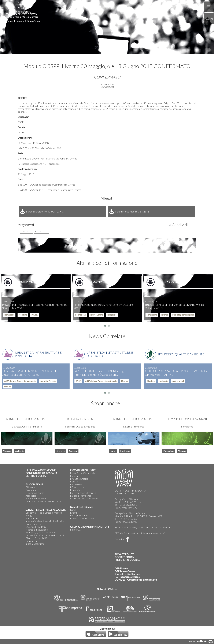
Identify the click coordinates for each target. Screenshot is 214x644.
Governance (32, 490)
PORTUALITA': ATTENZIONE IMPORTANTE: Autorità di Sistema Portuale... (31, 371)
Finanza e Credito (79, 479)
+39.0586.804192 (128, 508)
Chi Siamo (31, 487)
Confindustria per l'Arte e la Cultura (43, 501)
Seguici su (122, 539)
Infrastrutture (77, 487)
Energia (29, 515)
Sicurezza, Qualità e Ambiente (41, 532)
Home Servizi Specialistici (83, 473)
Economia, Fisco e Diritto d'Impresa (44, 513)
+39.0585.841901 (128, 522)
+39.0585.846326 (128, 519)
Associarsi (31, 496)
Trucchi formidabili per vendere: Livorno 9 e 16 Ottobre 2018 (174, 305)
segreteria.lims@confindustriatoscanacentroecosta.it (147, 527)
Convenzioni (32, 541)
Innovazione (76, 490)
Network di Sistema (36, 498)
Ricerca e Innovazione (37, 530)
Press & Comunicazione (82, 518)
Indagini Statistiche (35, 544)
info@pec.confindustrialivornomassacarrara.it (143, 533)
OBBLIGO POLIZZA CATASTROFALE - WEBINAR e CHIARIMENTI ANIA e (177, 371)
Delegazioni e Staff (35, 493)
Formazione (32, 518)
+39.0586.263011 (128, 505)
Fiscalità (74, 481)
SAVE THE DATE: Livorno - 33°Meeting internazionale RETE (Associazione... (99, 371)
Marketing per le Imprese (83, 493)
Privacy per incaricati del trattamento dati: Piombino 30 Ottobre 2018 (35, 305)
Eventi (73, 513)
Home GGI (76, 530)
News (73, 510)
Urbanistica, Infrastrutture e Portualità (45, 535)
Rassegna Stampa (79, 515)
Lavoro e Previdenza (36, 527)
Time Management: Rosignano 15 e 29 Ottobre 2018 (103, 305)
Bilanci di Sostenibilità (36, 538)
